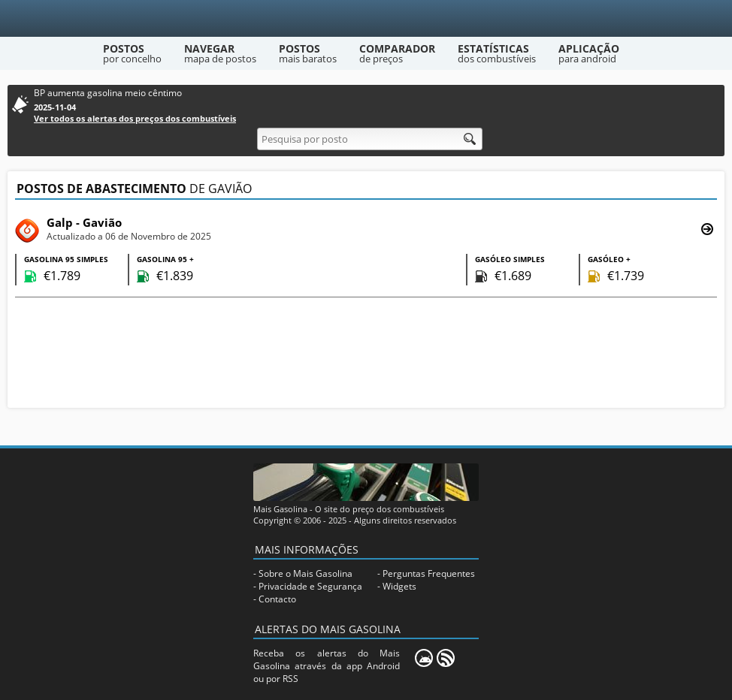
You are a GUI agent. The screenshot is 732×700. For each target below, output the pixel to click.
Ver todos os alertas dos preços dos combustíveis (135, 118)
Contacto (277, 599)
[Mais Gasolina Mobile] (424, 658)
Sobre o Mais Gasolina (306, 573)
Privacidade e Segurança (310, 586)
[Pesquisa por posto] (370, 139)
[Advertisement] (366, 355)
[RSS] (446, 658)
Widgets (399, 586)
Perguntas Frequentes (429, 573)
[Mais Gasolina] (366, 18)
